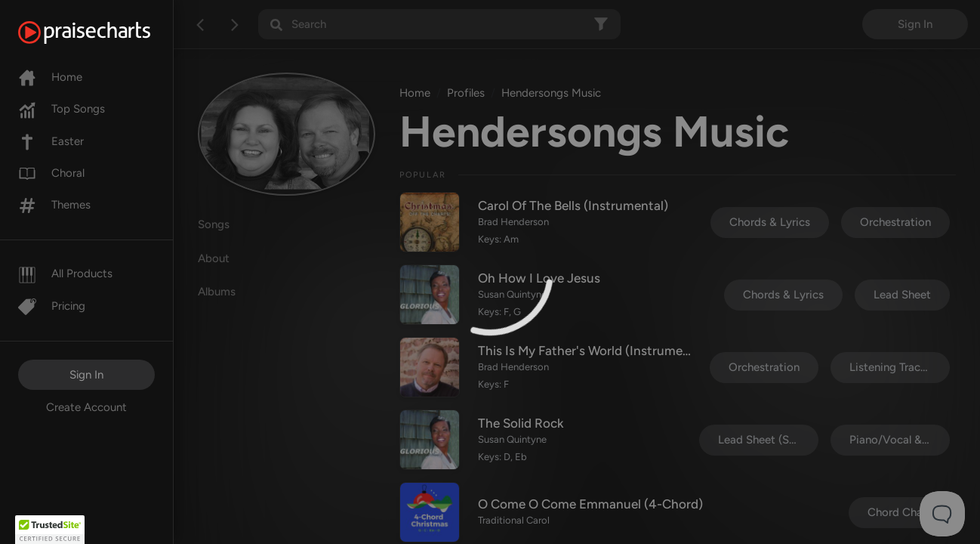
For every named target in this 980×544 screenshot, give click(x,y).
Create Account (86, 407)
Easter (51, 141)
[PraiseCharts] (103, 32)
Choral (51, 173)
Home (50, 77)
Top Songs (62, 109)
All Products (65, 274)
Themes (54, 205)
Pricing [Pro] (52, 306)
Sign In (86, 375)
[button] (50, 530)
